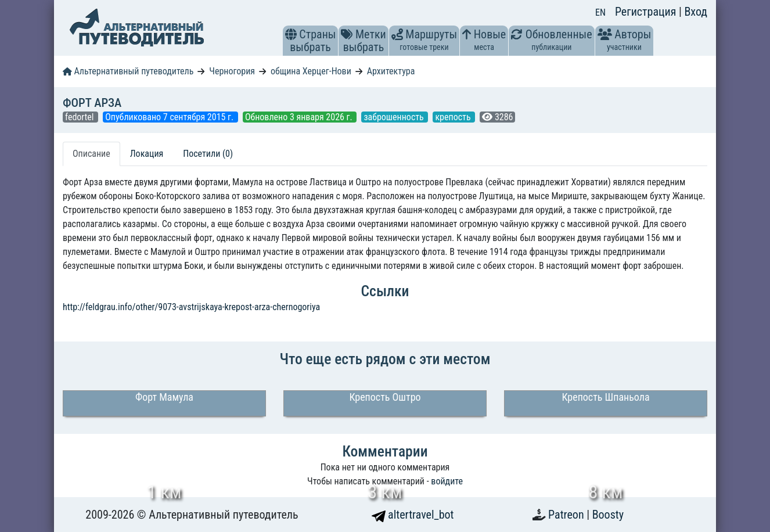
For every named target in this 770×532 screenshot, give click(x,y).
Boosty (608, 515)
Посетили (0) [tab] (208, 154)
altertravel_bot (413, 515)
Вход (696, 12)
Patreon (567, 515)
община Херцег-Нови (311, 71)
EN (600, 12)
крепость (454, 117)
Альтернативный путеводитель (128, 71)
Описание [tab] (91, 154)
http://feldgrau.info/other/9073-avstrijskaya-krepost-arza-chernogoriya (191, 307)
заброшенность (395, 117)
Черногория (232, 71)
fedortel (80, 117)
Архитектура (391, 71)
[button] (291, 34)
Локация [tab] (147, 154)
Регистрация (647, 12)
